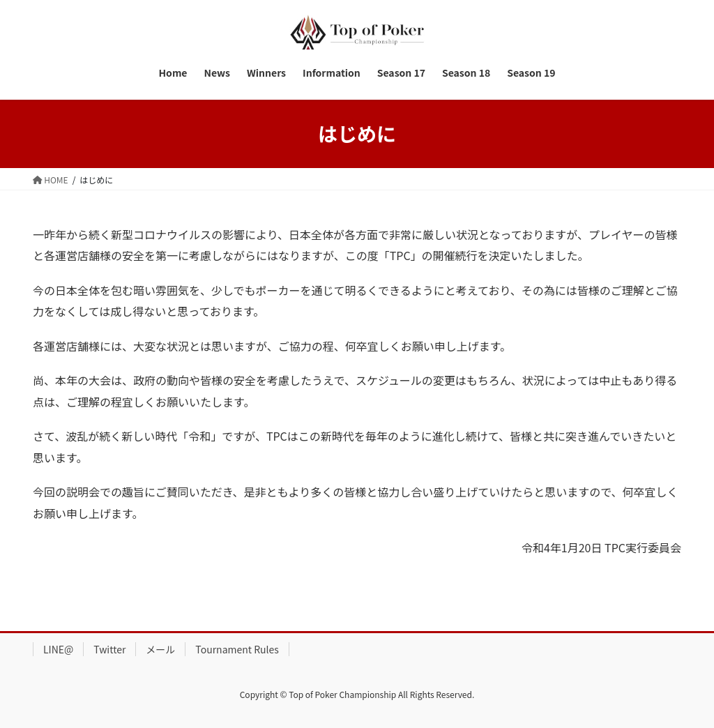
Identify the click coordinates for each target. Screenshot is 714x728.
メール (160, 649)
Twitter (109, 649)
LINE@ (58, 649)
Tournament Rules (237, 649)
